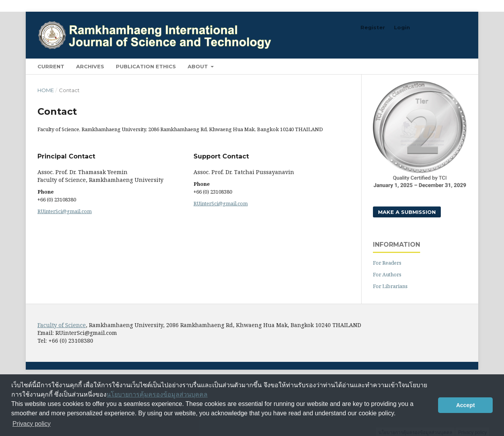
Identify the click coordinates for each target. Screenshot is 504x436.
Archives (90, 66)
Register (373, 27)
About (199, 66)
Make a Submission (407, 212)
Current (51, 66)
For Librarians (390, 286)
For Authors (387, 274)
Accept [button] (465, 405)
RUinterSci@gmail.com (65, 211)
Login (402, 27)
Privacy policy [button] (32, 424)
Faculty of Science (62, 325)
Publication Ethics (146, 66)
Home (46, 90)
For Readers (387, 263)
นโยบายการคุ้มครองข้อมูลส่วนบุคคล (157, 394)
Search (448, 66)
